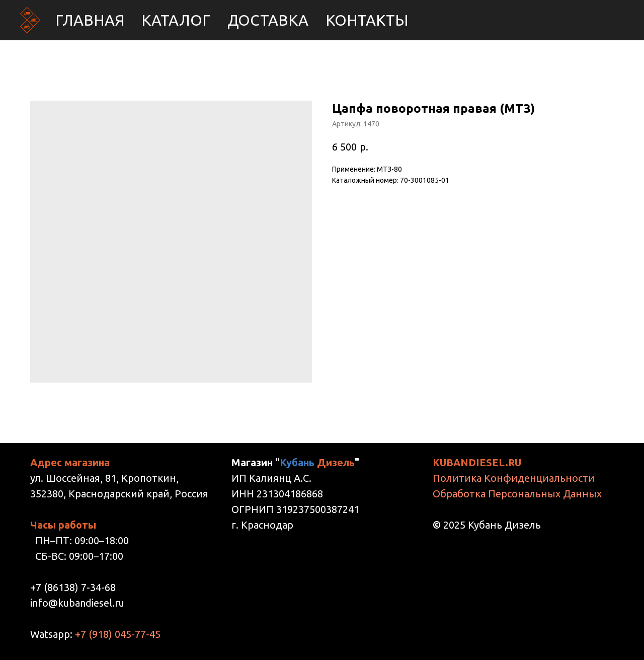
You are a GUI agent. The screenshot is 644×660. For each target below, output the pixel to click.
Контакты (367, 20)
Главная (90, 20)
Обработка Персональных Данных (517, 494)
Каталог (176, 20)
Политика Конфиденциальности (514, 478)
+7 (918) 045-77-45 (118, 634)
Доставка (268, 20)
